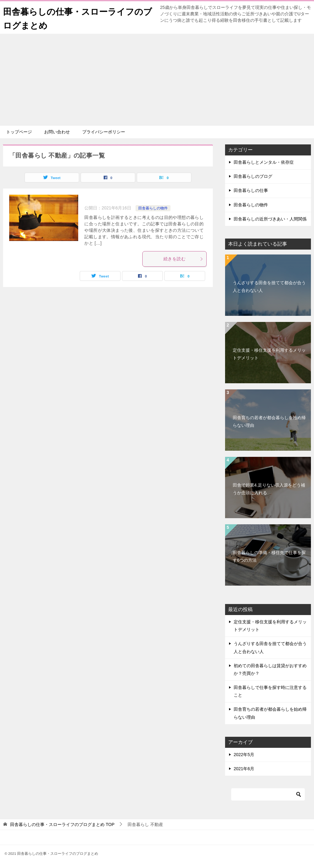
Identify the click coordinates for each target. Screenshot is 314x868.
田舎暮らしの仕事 (251, 190)
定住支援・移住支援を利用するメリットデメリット (269, 354)
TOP (62, 824)
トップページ (19, 132)
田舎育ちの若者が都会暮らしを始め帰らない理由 (269, 421)
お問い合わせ (57, 132)
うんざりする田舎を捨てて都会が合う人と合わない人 (269, 287)
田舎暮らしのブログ (253, 176)
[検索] (268, 794)
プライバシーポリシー (104, 132)
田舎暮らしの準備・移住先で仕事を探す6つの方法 (269, 556)
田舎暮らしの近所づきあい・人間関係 (270, 219)
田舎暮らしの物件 (153, 208)
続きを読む (183, 259)
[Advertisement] (157, 80)
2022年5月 (244, 755)
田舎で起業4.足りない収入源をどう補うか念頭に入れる (269, 489)
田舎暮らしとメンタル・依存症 (264, 162)
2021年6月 (244, 769)
